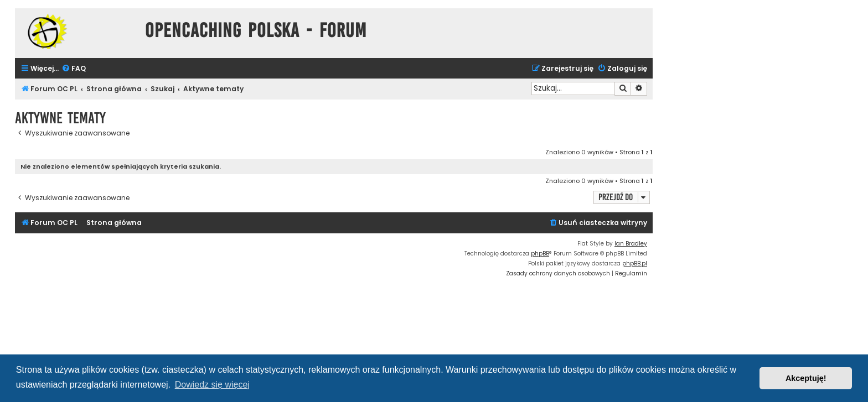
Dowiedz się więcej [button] (212, 385)
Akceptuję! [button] (806, 378)
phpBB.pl (635, 263)
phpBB (540, 254)
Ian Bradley (631, 244)
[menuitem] (74, 69)
